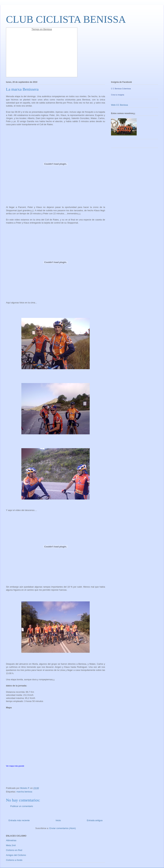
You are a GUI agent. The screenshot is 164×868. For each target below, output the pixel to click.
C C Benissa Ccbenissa (121, 89)
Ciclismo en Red (14, 850)
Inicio (58, 820)
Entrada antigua (95, 820)
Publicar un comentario (22, 806)
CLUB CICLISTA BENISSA (66, 19)
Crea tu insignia (118, 95)
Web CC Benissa (119, 105)
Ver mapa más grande (15, 766)
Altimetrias (11, 840)
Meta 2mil (11, 845)
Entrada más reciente (19, 820)
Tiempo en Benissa (42, 29)
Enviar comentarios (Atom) (63, 828)
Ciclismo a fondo (14, 860)
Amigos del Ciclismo (16, 855)
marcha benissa (24, 792)
